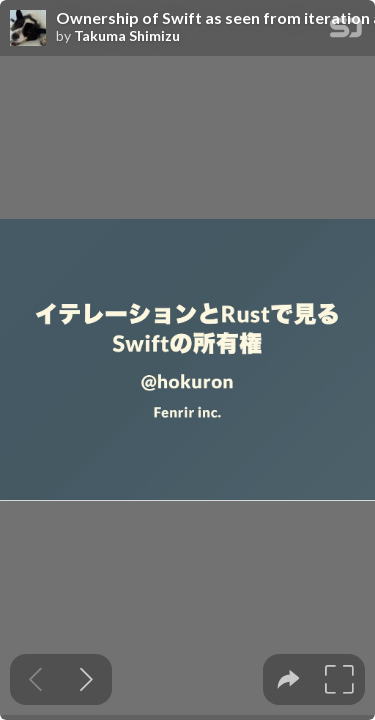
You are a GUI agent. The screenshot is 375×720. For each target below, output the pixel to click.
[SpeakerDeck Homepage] (346, 31)
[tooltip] (288, 679)
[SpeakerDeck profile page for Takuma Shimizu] (28, 29)
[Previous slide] (35, 679)
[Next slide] (86, 679)
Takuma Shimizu (127, 36)
